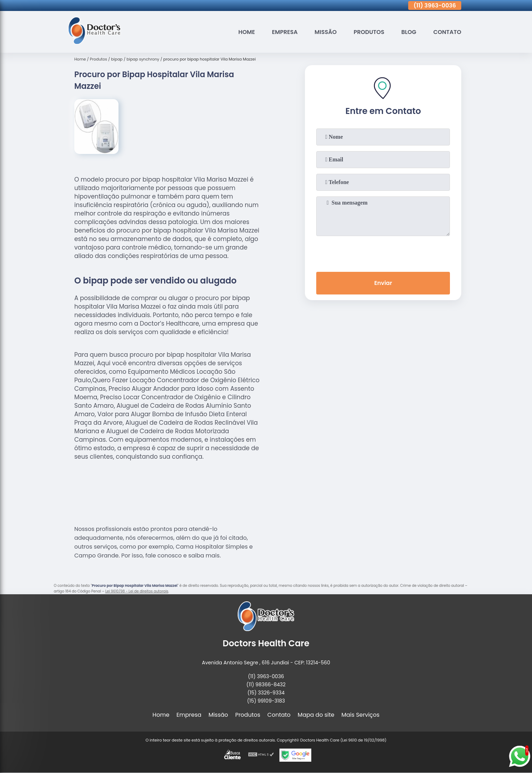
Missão (325, 32)
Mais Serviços (360, 715)
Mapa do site (316, 715)
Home (247, 32)
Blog (409, 32)
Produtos (369, 32)
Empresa (285, 32)
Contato (447, 32)
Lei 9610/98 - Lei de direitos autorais (137, 591)
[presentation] (383, 252)
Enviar (383, 283)
